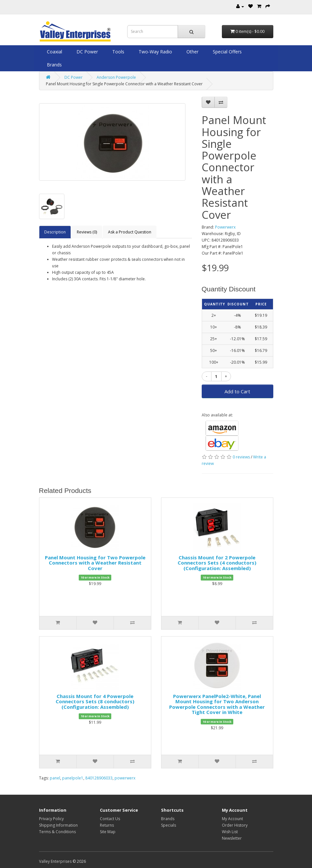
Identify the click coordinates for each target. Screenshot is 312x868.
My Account (232, 819)
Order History (235, 825)
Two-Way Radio (155, 52)
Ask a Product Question (130, 232)
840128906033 (99, 778)
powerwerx (125, 778)
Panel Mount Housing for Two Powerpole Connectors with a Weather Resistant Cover (95, 563)
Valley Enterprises (55, 861)
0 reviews (241, 457)
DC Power (87, 52)
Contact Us (110, 819)
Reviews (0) (87, 232)
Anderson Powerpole (116, 77)
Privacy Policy (51, 819)
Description (55, 232)
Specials (169, 825)
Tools (118, 52)
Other (192, 52)
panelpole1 (73, 778)
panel (55, 778)
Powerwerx (225, 227)
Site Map (108, 832)
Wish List (230, 832)
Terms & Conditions (57, 832)
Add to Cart (237, 391)
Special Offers (227, 52)
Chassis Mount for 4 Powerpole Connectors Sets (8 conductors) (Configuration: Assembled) (95, 701)
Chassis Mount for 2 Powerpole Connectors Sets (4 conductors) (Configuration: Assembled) (217, 563)
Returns (107, 825)
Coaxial (54, 52)
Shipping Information (58, 825)
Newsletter (232, 838)
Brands (54, 65)
